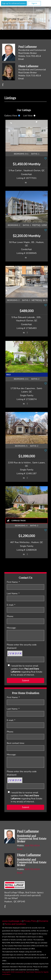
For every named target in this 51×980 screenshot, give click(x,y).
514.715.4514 (34, 76)
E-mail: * (11, 605)
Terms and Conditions (15, 924)
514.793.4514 (34, 56)
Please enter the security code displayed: (22, 646)
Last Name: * (13, 594)
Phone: (10, 616)
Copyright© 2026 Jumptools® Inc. (14, 972)
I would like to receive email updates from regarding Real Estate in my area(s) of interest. (27, 670)
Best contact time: (16, 743)
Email (21, 59)
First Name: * (13, 582)
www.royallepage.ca (12, 921)
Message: (11, 628)
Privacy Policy (31, 921)
